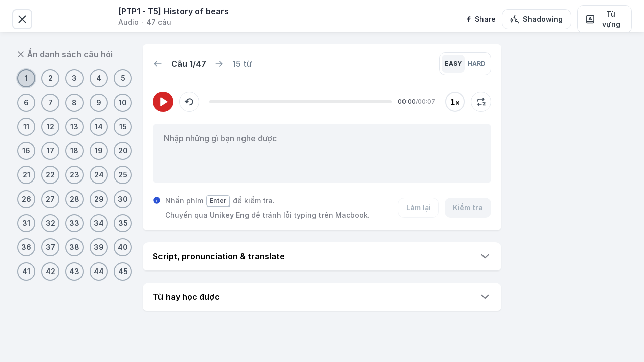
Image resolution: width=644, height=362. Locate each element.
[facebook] (480, 19)
